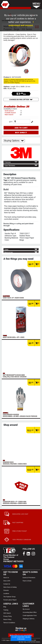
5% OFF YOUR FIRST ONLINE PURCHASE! (21, 638)
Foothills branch (10, 113)
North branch (9, 111)
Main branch (9, 115)
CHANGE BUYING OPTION (21, 99)
